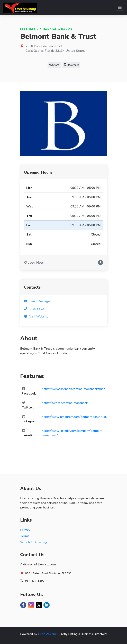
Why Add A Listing (34, 542)
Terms (25, 536)
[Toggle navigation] (120, 8)
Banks (67, 29)
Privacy (25, 530)
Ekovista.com (47, 634)
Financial (48, 29)
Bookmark (71, 65)
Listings (28, 29)
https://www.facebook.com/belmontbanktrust (73, 389)
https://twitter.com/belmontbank (65, 403)
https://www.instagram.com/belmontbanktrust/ (75, 417)
